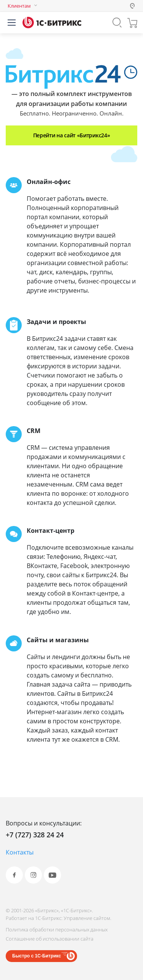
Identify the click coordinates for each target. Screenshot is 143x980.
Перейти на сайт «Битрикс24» (72, 135)
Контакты (20, 852)
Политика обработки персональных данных (57, 930)
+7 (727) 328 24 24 (35, 835)
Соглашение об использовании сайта (50, 939)
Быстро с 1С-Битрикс (37, 956)
